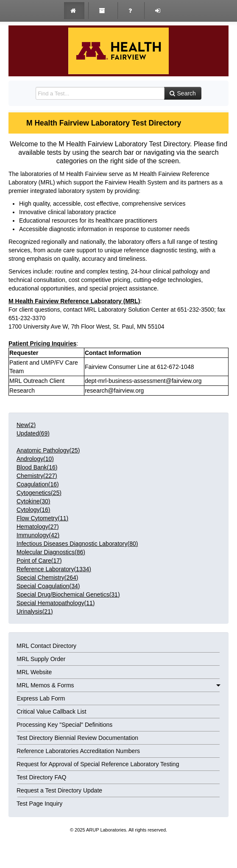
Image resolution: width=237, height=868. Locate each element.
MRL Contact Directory (46, 646)
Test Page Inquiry (39, 804)
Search (183, 93)
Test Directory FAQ (41, 777)
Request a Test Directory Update (59, 790)
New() (26, 425)
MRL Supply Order (41, 659)
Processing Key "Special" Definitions (64, 725)
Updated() (33, 433)
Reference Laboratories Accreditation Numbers (78, 751)
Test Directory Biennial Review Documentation (77, 738)
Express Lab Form (41, 698)
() (48, 450)
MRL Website (34, 672)
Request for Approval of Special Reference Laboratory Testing (98, 764)
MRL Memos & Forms (118, 685)
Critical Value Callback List (52, 712)
